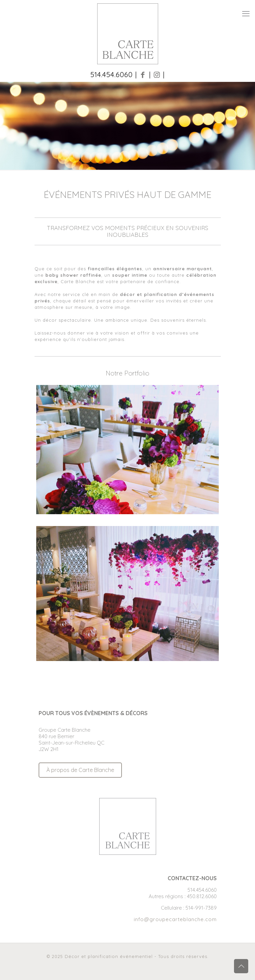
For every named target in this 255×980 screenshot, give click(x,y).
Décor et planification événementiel (109, 956)
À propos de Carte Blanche (80, 770)
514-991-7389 (201, 908)
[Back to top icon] (241, 966)
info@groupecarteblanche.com (175, 919)
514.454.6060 (202, 890)
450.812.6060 (202, 896)
